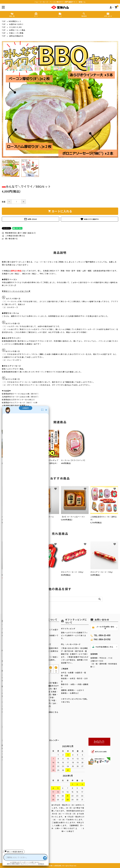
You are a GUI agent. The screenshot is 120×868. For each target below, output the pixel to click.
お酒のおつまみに (16, 24)
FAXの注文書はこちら (103, 647)
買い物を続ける (10, 239)
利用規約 (41, 864)
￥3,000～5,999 (15, 27)
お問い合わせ (30, 219)
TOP (4, 21)
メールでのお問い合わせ (103, 627)
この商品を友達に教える (13, 236)
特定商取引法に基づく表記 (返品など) (19, 233)
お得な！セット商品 (17, 30)
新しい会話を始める (14, 852)
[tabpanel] (60, 99)
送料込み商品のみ (16, 36)
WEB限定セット (15, 21)
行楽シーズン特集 (16, 33)
